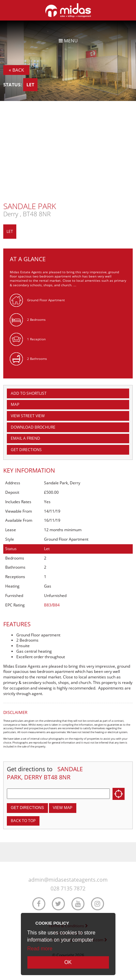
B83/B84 (52, 605)
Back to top (23, 821)
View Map (63, 808)
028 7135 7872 (68, 889)
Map (15, 404)
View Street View (28, 416)
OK (68, 962)
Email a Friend (25, 438)
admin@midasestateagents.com (68, 880)
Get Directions (26, 450)
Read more (40, 949)
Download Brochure (33, 427)
